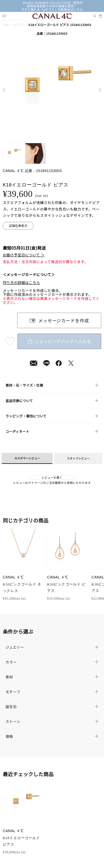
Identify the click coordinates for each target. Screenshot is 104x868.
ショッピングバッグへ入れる (59, 341)
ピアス (19, 25)
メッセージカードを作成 (64, 320)
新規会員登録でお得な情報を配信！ (52, 6)
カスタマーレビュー (27, 458)
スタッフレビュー (78, 458)
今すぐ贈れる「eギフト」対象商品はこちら (52, 9)
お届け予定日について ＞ (24, 255)
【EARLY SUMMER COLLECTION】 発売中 (52, 3)
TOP (6, 25)
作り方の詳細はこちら (21, 283)
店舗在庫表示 (18, 226)
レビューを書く (52, 477)
